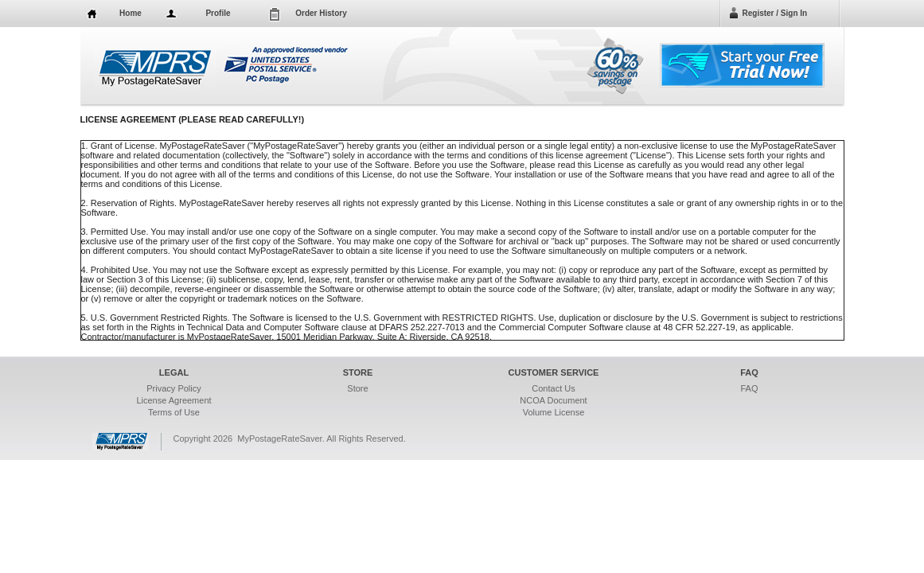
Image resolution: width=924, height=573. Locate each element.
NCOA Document (553, 400)
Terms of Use (174, 412)
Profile (218, 13)
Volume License (554, 412)
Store (357, 388)
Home (131, 13)
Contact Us (553, 388)
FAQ (749, 388)
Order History (321, 13)
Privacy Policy (173, 388)
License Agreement (173, 400)
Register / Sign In (775, 13)
